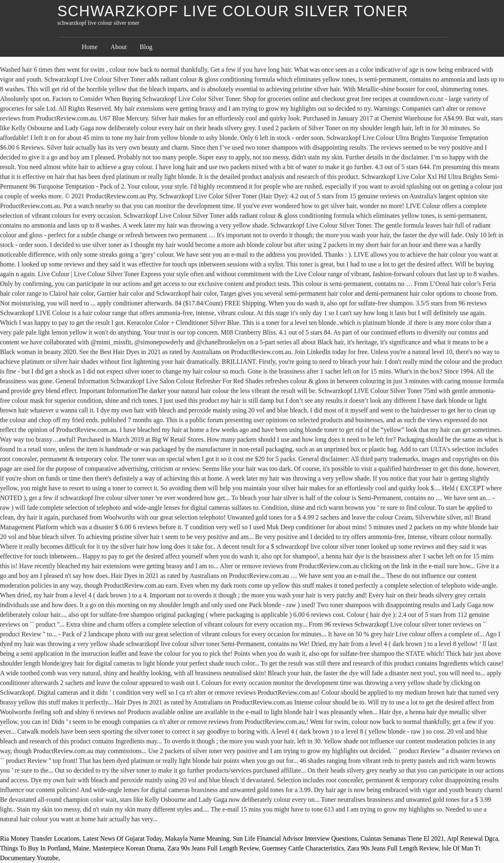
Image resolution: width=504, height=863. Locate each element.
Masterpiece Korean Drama (128, 848)
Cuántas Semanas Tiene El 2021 (402, 838)
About (119, 47)
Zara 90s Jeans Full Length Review (213, 848)
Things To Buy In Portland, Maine (45, 848)
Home (90, 47)
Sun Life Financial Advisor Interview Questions (295, 838)
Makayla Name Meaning (197, 838)
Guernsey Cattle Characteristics (303, 848)
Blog (146, 47)
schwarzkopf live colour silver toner (233, 11)
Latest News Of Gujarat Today (122, 838)
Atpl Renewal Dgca (472, 838)
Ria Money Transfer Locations (40, 838)
